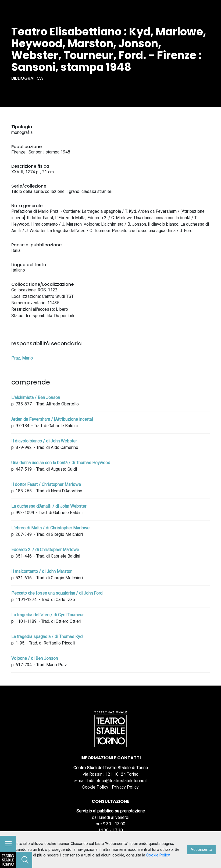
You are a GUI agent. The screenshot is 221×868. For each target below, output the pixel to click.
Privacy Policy (125, 787)
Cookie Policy (95, 787)
